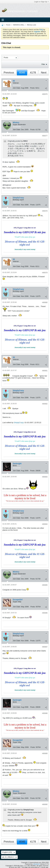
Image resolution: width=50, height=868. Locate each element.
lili (14, 81)
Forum (8, 25)
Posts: (33, 88)
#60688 (45, 713)
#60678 (45, 211)
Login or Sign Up (41, 2)
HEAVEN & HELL (19, 25)
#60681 (45, 371)
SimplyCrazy (18, 198)
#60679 (45, 273)
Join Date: (17, 88)
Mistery (16, 122)
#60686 (45, 613)
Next (44, 73)
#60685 (45, 585)
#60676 (45, 94)
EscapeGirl (18, 600)
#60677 (45, 136)
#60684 (45, 524)
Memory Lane (32, 25)
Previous (9, 73)
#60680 (45, 302)
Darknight (17, 464)
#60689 (45, 753)
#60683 (45, 477)
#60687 (45, 647)
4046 (22, 73)
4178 (33, 73)
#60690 (45, 804)
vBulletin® (36, 864)
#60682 (45, 404)
